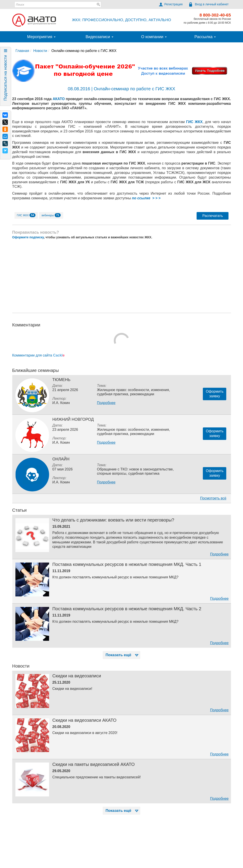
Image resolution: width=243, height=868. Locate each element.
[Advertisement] (122, 276)
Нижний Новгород (73, 419)
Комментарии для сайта (38, 355)
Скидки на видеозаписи (77, 676)
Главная (22, 51)
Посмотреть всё (213, 498)
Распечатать (213, 216)
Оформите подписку (28, 237)
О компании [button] (154, 37)
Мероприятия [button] (42, 37)
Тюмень (61, 380)
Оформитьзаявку (215, 394)
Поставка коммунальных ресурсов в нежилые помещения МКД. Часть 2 (127, 609)
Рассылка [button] (205, 37)
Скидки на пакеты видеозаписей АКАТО (93, 764)
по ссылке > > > (146, 198)
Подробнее (106, 403)
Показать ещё (123, 655)
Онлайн (61, 459)
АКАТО (59, 99)
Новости (40, 51)
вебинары (51, 215)
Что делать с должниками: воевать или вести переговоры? (113, 520)
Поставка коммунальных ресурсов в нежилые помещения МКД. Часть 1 (127, 564)
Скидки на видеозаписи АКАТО (84, 720)
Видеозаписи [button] (99, 37)
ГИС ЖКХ (194, 122)
